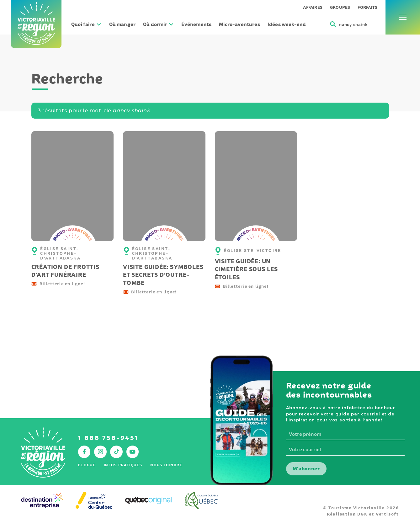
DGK (362, 514)
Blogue (87, 465)
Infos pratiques (123, 465)
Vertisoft (387, 514)
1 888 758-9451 (108, 438)
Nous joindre (166, 465)
